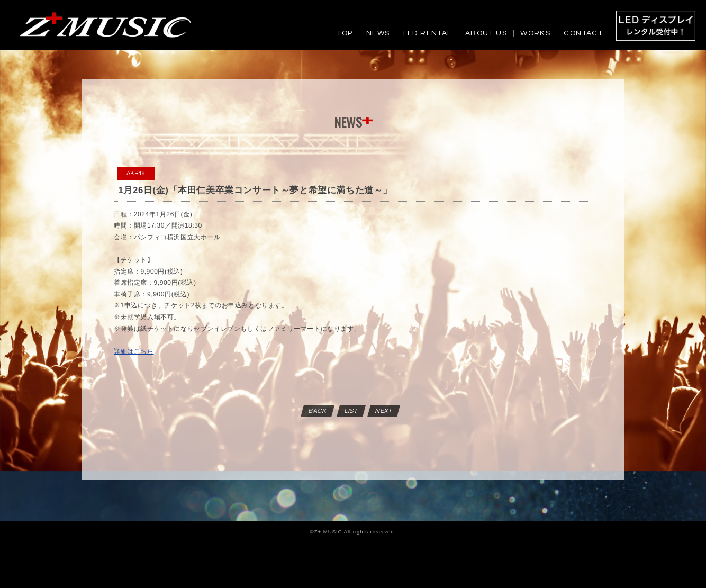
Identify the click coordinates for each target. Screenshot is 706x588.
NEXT (384, 411)
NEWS (378, 33)
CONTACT (583, 33)
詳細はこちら (134, 351)
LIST (351, 411)
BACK (318, 411)
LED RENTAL (428, 33)
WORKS (535, 33)
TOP (345, 33)
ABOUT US (486, 33)
